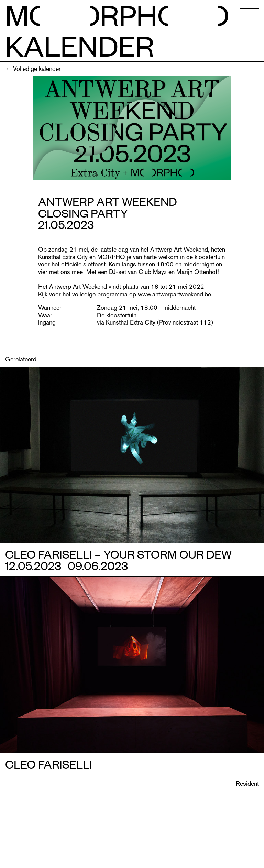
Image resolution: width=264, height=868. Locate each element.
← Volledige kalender (33, 69)
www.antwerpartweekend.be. (175, 294)
